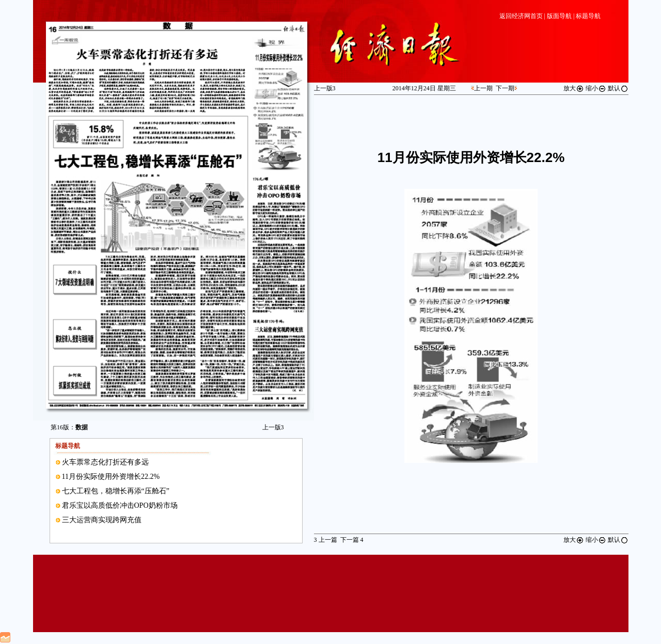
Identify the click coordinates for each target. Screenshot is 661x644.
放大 (574, 88)
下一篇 (352, 540)
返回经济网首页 (521, 16)
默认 (618, 88)
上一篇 (326, 540)
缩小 (596, 88)
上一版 (273, 427)
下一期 (505, 88)
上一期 (483, 88)
